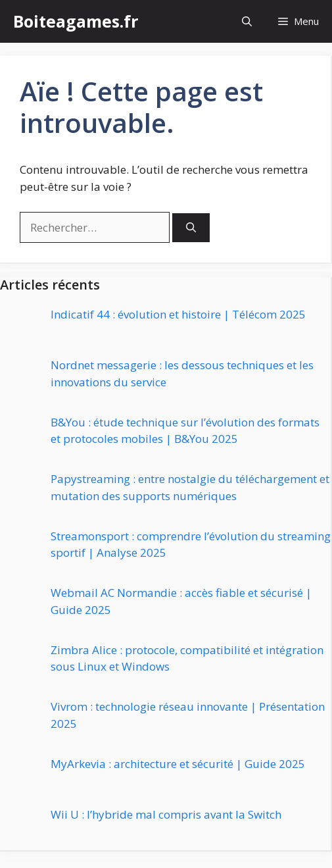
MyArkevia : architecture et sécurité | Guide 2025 (178, 764)
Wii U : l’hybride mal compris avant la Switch (166, 814)
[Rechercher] (191, 228)
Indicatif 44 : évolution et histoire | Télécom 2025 (178, 314)
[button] (247, 21)
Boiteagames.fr (76, 21)
